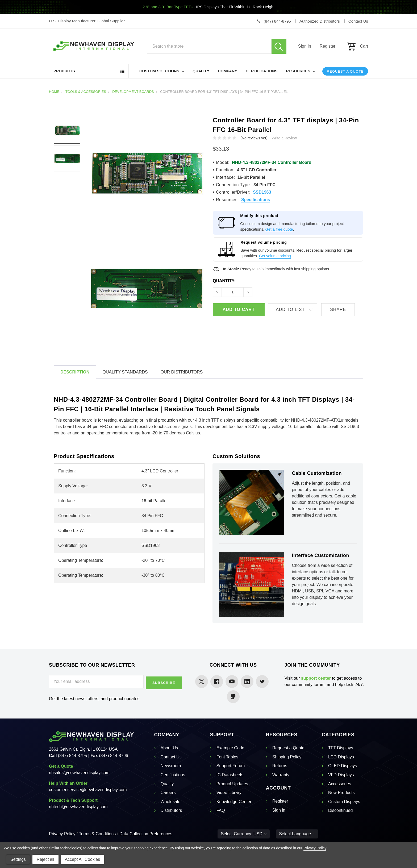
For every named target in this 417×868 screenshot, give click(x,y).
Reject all (45, 859)
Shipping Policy (287, 757)
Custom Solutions (162, 71)
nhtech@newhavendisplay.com (78, 807)
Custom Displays (344, 802)
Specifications (256, 200)
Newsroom (171, 766)
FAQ (221, 810)
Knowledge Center (234, 802)
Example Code (230, 748)
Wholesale (171, 802)
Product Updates (232, 784)
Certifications (262, 71)
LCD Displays (341, 757)
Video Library (229, 793)
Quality (201, 71)
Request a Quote (345, 71)
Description (75, 372)
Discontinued (341, 810)
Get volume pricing (275, 256)
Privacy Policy (62, 834)
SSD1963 (262, 192)
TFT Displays (341, 748)
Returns (280, 766)
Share (342, 310)
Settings (18, 859)
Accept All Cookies (83, 859)
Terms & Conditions (97, 834)
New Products (341, 793)
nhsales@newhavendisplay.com (79, 773)
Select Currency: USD (244, 834)
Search (279, 46)
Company (228, 71)
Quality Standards (125, 372)
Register (328, 46)
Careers (168, 793)
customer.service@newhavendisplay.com (88, 790)
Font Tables (227, 757)
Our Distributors (182, 372)
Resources (300, 71)
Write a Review (284, 138)
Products (64, 71)
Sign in (305, 46)
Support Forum (231, 766)
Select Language (297, 834)
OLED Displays (343, 766)
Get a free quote (279, 229)
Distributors (171, 810)
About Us (169, 748)
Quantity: (224, 281)
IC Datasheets (230, 775)
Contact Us (171, 757)
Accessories (340, 784)
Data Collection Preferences (146, 834)
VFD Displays (341, 775)
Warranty (281, 775)
